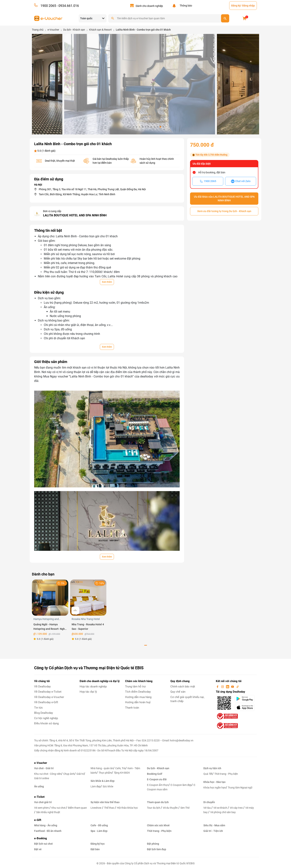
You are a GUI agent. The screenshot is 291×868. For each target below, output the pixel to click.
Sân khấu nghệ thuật (48, 812)
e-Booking (41, 838)
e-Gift (38, 820)
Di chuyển (209, 802)
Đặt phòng (153, 844)
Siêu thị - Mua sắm (214, 825)
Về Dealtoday (42, 687)
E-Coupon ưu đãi (157, 779)
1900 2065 (48, 6)
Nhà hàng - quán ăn (102, 768)
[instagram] (223, 687)
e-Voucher (41, 763)
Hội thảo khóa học (127, 808)
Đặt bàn (95, 849)
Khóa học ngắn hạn (215, 788)
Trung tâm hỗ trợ (135, 687)
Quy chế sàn (178, 692)
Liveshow (96, 808)
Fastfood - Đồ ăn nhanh (48, 831)
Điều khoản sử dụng (46, 723)
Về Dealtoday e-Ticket (48, 692)
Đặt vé (38, 849)
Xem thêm (107, 282)
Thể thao (109, 808)
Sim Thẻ (185, 808)
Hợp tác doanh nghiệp (93, 687)
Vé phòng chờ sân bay (223, 812)
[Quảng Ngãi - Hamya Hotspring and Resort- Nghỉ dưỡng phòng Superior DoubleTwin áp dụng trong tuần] (50, 597)
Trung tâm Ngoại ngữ (240, 788)
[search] (225, 18)
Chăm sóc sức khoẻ (158, 825)
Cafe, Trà (120, 768)
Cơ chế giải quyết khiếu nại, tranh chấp (187, 699)
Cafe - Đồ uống (99, 825)
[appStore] (246, 707)
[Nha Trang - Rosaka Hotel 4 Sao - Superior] (88, 597)
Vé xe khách (221, 808)
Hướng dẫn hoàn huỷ (138, 702)
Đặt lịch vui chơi (43, 844)
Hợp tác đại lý (88, 692)
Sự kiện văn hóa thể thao (105, 802)
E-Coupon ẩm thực (158, 785)
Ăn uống (39, 786)
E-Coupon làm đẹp (181, 785)
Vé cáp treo (237, 808)
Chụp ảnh (69, 774)
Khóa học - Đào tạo (214, 782)
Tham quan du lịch (158, 802)
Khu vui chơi (59, 808)
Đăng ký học (98, 844)
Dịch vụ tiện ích (212, 768)
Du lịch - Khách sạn (158, 768)
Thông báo (185, 6)
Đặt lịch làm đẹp (157, 849)
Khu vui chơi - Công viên (48, 774)
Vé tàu (207, 808)
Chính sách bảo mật (183, 687)
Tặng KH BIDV (122, 773)
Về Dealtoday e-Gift (46, 702)
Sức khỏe (108, 786)
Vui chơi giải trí (43, 802)
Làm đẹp (96, 786)
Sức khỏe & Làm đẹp (103, 781)
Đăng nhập (249, 6)
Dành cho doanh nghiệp (149, 6)
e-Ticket (39, 797)
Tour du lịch (154, 808)
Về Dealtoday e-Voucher (49, 697)
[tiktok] (238, 687)
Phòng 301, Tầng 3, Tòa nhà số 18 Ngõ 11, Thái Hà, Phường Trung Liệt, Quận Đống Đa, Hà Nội (92, 189)
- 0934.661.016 (67, 6)
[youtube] (233, 687)
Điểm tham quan (77, 808)
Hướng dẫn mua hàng (138, 697)
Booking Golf (155, 774)
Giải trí (80, 774)
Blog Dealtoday (44, 713)
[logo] (48, 18)
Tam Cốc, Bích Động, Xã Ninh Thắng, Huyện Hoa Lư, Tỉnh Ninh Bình (77, 194)
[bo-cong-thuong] (227, 716)
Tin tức (39, 708)
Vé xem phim (42, 808)
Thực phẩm (105, 773)
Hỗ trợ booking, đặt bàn (212, 172)
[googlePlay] (246, 699)
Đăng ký (236, 6)
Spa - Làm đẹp (99, 831)
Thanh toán (132, 708)
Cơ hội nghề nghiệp (46, 718)
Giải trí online (42, 778)
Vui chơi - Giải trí (44, 768)
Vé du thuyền (171, 808)
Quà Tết (208, 774)
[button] (128, 127)
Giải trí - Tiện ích (213, 831)
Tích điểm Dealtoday (138, 692)
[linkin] (228, 687)
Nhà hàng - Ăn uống (46, 825)
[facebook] (218, 687)
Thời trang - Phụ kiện (226, 774)
